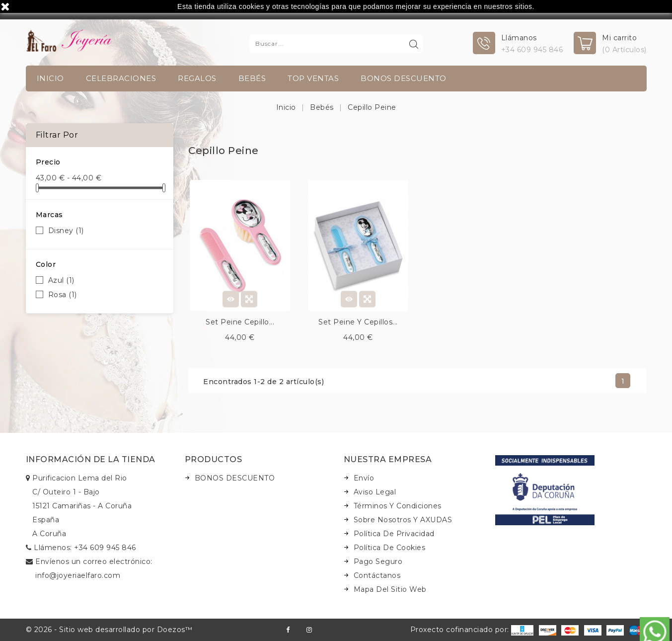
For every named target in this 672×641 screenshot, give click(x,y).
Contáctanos (377, 575)
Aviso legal (375, 492)
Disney (66, 231)
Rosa (63, 295)
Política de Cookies (390, 548)
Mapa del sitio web (390, 589)
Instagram (309, 630)
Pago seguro (378, 561)
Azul (61, 280)
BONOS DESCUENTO (404, 78)
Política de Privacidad (394, 534)
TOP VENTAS (313, 78)
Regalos (197, 78)
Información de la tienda (91, 459)
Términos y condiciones (398, 506)
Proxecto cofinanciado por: (472, 630)
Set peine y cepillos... (358, 322)
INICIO (50, 78)
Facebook (288, 630)
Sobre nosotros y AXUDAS (403, 520)
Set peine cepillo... (240, 322)
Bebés (252, 78)
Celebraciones (121, 78)
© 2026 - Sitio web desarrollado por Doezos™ (109, 630)
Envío (364, 478)
